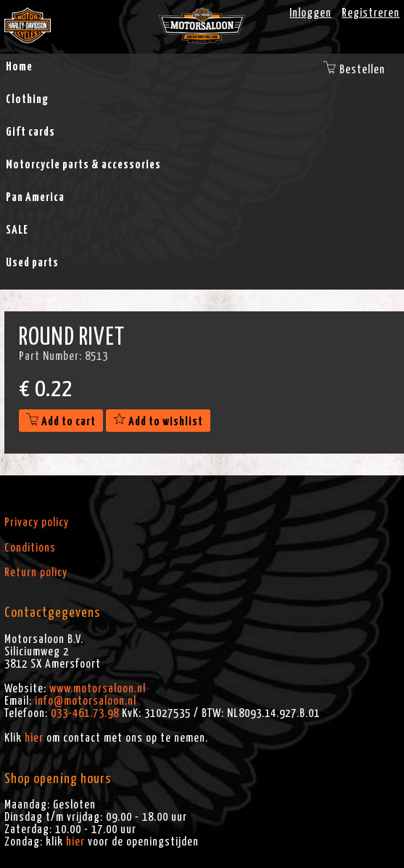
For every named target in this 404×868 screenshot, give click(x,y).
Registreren (371, 13)
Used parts (32, 263)
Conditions (30, 548)
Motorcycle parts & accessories (83, 165)
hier (34, 738)
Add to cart (61, 422)
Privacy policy (37, 523)
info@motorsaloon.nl (86, 701)
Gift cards (30, 132)
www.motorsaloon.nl (98, 689)
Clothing (27, 99)
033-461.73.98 (85, 713)
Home (19, 67)
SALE (17, 230)
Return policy (36, 573)
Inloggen (310, 13)
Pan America (35, 197)
